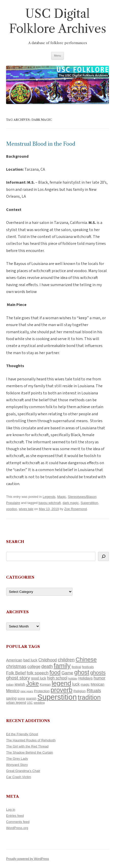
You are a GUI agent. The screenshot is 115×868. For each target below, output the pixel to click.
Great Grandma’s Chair (23, 771)
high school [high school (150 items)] (57, 678)
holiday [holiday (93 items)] (73, 678)
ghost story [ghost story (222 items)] (18, 678)
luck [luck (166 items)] (76, 684)
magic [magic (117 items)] (85, 684)
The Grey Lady (17, 759)
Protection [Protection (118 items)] (42, 691)
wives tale (26, 509)
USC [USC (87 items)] (30, 703)
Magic (62, 497)
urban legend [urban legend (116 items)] (16, 703)
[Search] (103, 556)
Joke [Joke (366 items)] (33, 684)
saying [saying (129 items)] (11, 698)
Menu (57, 56)
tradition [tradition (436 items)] (89, 697)
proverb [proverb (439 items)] (62, 690)
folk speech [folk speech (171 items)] (38, 673)
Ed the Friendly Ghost (22, 734)
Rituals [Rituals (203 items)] (94, 691)
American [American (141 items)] (14, 660)
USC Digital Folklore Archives (58, 21)
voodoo (12, 509)
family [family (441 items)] (62, 666)
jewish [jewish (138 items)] (20, 684)
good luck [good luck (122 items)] (39, 678)
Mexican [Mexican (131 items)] (97, 684)
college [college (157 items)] (34, 666)
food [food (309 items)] (55, 672)
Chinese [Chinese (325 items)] (86, 659)
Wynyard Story (17, 765)
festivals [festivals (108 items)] (88, 667)
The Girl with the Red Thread (27, 746)
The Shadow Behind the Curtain (30, 752)
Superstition (89, 503)
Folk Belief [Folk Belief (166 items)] (16, 673)
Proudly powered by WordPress (28, 859)
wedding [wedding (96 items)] (39, 703)
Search (15, 542)
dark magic (71, 503)
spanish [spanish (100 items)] (31, 699)
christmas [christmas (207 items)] (16, 666)
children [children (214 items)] (66, 660)
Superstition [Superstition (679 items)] (57, 697)
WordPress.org (17, 828)
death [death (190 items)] (47, 666)
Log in (11, 810)
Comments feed (18, 822)
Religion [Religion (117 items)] (80, 691)
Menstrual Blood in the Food (41, 144)
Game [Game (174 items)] (67, 673)
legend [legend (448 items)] (61, 683)
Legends (49, 497)
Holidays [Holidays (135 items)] (85, 678)
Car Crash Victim (19, 777)
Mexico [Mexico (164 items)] (13, 691)
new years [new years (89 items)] (27, 691)
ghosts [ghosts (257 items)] (98, 672)
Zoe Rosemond (75, 509)
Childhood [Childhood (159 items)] (48, 660)
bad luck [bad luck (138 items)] (30, 660)
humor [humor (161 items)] (99, 678)
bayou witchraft (49, 503)
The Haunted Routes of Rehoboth (31, 740)
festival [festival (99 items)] (76, 667)
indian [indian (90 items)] (10, 685)
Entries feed (15, 816)
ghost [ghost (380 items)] (82, 672)
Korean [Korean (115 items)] (45, 684)
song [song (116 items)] (21, 698)
